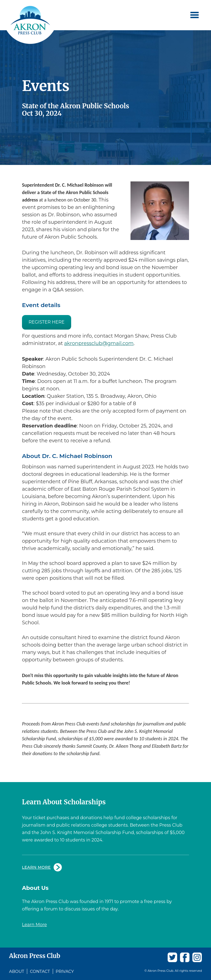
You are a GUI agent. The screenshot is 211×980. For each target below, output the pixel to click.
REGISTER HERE (47, 322)
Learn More (36, 867)
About (17, 971)
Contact (40, 971)
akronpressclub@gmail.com (99, 343)
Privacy (65, 971)
